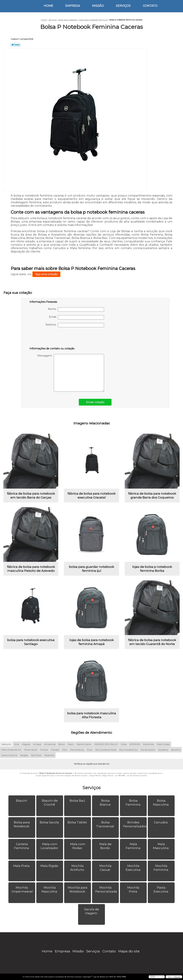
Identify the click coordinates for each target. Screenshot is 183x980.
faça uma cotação (46, 274)
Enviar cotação (95, 402)
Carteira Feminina (22, 846)
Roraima (176, 750)
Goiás (124, 744)
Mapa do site (129, 951)
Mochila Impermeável (23, 889)
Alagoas (26, 744)
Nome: (76, 310)
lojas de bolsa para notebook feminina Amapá (91, 642)
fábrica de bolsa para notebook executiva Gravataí (91, 496)
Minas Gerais (31, 750)
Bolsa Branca (106, 803)
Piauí (90, 750)
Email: (76, 317)
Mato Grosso (163, 744)
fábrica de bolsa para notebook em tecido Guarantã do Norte (152, 642)
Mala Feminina (133, 846)
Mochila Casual (105, 868)
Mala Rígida (50, 866)
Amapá (37, 744)
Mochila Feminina (161, 868)
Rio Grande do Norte (106, 750)
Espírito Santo (84, 744)
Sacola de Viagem (92, 911)
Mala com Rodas (78, 846)
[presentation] (52, 338)
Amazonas (50, 744)
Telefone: (75, 325)
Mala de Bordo (105, 846)
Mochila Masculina (50, 889)
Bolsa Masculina (161, 803)
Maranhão (149, 744)
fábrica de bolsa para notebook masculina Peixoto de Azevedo (31, 569)
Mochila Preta (133, 889)
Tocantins (49, 755)
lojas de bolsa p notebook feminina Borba (152, 569)
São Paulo (36, 755)
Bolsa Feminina (133, 803)
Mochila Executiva (133, 868)
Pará (65, 750)
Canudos (161, 822)
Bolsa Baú (78, 801)
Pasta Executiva (161, 889)
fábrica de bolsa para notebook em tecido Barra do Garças (31, 496)
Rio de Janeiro (148, 750)
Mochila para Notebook (78, 889)
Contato (150, 6)
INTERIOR (135, 744)
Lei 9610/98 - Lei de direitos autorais (131, 776)
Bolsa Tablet (78, 822)
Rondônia (163, 750)
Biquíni (22, 801)
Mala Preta (22, 866)
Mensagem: (71, 373)
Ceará (71, 744)
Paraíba (55, 750)
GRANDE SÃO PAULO (106, 744)
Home (49, 6)
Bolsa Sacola (50, 822)
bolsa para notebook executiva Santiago (31, 642)
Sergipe (24, 755)
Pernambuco (77, 750)
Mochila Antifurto (78, 868)
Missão (98, 6)
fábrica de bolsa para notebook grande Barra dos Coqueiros (152, 496)
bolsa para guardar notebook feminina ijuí (91, 569)
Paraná (44, 750)
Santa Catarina (9, 755)
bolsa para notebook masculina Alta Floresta (92, 715)
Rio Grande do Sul (129, 750)
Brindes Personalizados (135, 824)
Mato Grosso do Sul (11, 750)
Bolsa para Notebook (22, 824)
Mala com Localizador (50, 846)
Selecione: (6, 744)
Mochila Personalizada (107, 889)
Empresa (73, 6)
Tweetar (16, 45)
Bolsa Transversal (105, 824)
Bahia (61, 744)
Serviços (123, 6)
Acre (17, 744)
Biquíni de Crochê (50, 803)
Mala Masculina (161, 846)
